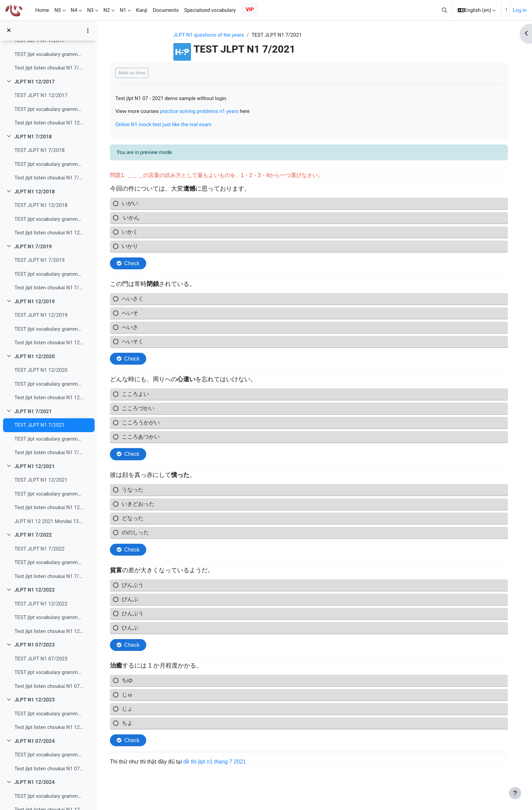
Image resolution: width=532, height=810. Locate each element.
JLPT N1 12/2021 (34, 466)
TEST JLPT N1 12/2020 (41, 370)
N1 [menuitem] (123, 10)
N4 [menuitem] (74, 10)
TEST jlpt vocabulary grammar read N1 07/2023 (49, 672)
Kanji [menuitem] (142, 10)
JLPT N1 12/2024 (34, 782)
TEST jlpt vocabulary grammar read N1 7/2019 (49, 274)
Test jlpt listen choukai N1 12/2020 (49, 398)
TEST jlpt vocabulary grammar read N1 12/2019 (49, 329)
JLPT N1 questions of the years (209, 35)
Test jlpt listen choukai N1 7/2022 (49, 576)
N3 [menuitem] (90, 10)
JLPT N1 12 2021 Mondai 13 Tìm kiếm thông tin (49, 521)
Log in (520, 10)
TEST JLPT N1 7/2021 (39, 425)
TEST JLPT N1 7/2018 (39, 150)
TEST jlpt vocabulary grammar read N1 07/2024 (49, 755)
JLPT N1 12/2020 (34, 356)
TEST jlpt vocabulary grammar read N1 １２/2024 (49, 796)
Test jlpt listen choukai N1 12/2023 (49, 727)
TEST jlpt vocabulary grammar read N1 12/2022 (49, 617)
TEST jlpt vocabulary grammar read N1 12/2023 (49, 714)
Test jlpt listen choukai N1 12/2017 (49, 123)
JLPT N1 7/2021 (33, 411)
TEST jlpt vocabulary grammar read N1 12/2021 (49, 494)
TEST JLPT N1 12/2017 (41, 95)
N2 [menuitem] (107, 10)
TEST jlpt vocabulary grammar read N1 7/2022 (49, 562)
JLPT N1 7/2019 (33, 247)
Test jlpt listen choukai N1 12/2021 (49, 507)
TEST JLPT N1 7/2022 (39, 549)
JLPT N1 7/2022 (33, 535)
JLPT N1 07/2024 (34, 741)
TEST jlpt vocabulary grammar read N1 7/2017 (49, 54)
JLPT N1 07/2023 (34, 645)
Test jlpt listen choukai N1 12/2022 (49, 631)
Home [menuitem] (42, 10)
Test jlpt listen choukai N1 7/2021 (49, 452)
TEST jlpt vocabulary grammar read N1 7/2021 (49, 439)
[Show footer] (515, 793)
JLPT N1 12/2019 (34, 302)
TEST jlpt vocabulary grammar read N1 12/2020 (49, 384)
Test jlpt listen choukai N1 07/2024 (49, 769)
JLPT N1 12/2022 (34, 590)
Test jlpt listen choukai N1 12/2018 (49, 233)
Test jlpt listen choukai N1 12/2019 (49, 343)
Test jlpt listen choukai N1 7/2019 (49, 288)
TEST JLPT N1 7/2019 (39, 260)
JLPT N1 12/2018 (34, 192)
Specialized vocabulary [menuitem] (210, 10)
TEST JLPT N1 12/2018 (41, 205)
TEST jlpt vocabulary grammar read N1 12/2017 (49, 109)
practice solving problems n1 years (199, 111)
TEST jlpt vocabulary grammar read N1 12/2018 (49, 219)
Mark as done (132, 73)
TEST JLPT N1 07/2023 (41, 659)
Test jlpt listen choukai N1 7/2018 (49, 178)
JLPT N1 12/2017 (34, 82)
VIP (250, 9)
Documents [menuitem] (166, 10)
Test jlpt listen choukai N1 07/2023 (49, 686)
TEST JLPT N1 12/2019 (41, 315)
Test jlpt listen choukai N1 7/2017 (49, 68)
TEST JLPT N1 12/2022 (41, 604)
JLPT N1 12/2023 (34, 700)
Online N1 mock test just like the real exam (163, 124)
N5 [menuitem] (58, 10)
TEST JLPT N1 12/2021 (41, 480)
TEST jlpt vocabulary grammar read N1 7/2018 (49, 164)
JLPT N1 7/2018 (33, 137)
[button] (444, 10)
